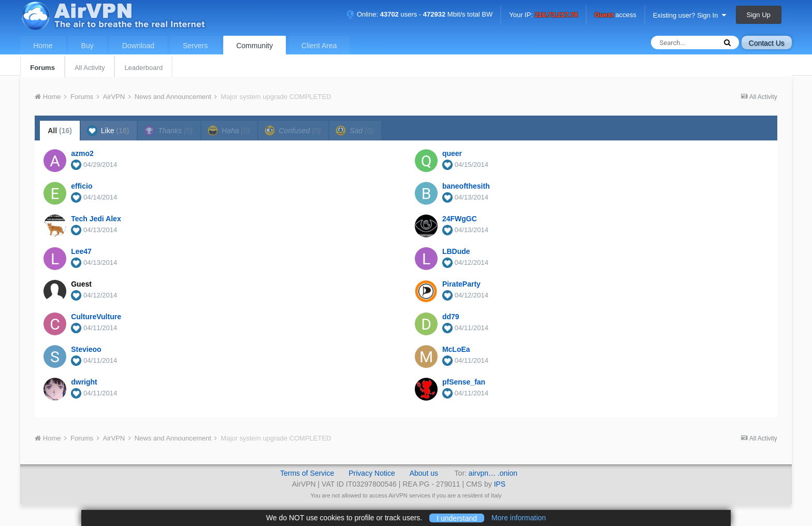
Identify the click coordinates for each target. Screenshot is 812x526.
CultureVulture (96, 317)
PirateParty (461, 284)
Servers (195, 46)
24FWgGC (460, 219)
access (615, 15)
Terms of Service (307, 473)
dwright (84, 382)
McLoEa (456, 349)
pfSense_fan (464, 382)
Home (43, 46)
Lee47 (81, 251)
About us (424, 473)
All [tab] (60, 131)
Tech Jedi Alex (96, 219)
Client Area (319, 46)
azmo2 (82, 153)
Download (138, 46)
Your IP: (543, 15)
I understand (457, 518)
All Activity (90, 68)
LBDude (456, 251)
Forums (42, 68)
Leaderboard (143, 68)
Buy (88, 46)
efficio (82, 186)
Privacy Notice (372, 473)
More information (519, 518)
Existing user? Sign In (690, 15)
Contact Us (767, 43)
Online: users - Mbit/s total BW (419, 14)
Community (255, 46)
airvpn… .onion (493, 473)
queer (452, 153)
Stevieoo (86, 349)
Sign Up (759, 15)
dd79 (451, 317)
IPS (500, 484)
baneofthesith (466, 186)
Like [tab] (108, 131)
